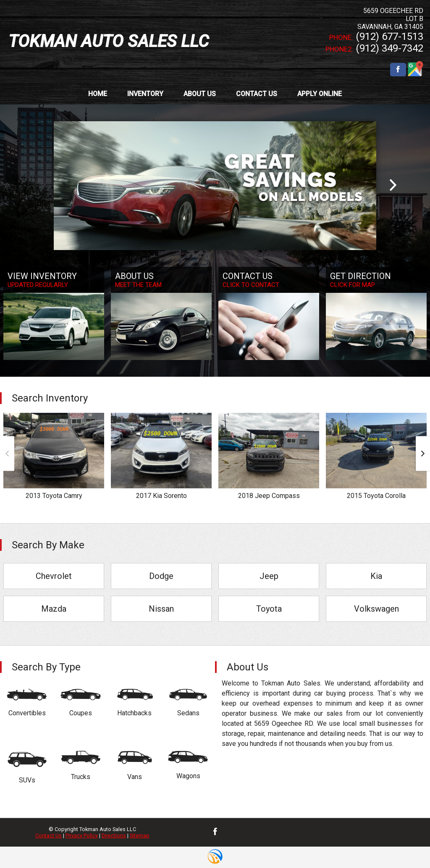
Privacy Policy (82, 835)
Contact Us (49, 835)
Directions (114, 835)
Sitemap (140, 835)
